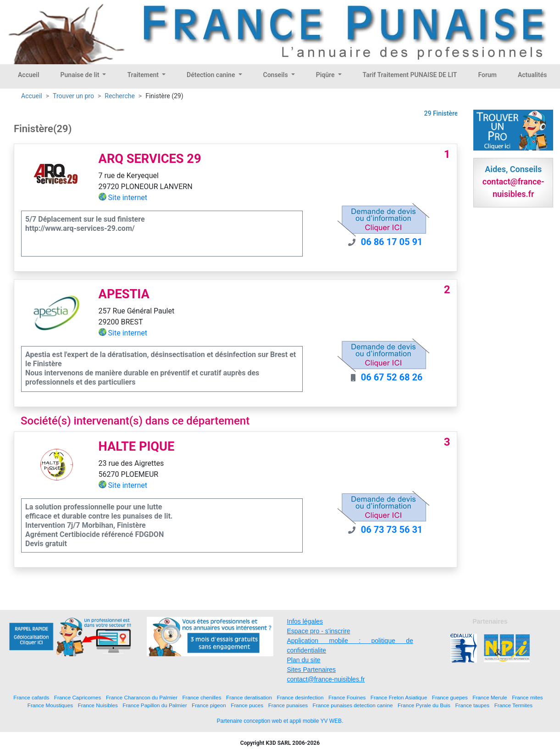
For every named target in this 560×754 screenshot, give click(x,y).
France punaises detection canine (353, 705)
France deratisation (249, 697)
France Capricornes (78, 697)
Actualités (532, 75)
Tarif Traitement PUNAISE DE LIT (410, 75)
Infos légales (305, 621)
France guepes (450, 697)
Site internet (128, 198)
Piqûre (326, 75)
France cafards (31, 697)
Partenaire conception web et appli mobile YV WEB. (280, 721)
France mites (527, 697)
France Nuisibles (98, 705)
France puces (247, 705)
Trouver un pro (73, 96)
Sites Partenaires (312, 670)
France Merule (490, 697)
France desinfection (300, 697)
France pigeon (209, 705)
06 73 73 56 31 (392, 530)
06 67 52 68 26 (392, 377)
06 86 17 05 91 (392, 242)
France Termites (514, 705)
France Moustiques (50, 705)
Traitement (144, 75)
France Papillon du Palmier (155, 705)
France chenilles (202, 697)
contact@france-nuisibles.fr (326, 679)
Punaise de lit (81, 75)
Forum (487, 75)
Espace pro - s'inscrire (319, 631)
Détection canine (212, 75)
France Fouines (347, 697)
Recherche (120, 96)
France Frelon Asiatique (399, 697)
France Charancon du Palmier (142, 697)
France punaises (288, 705)
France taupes (472, 705)
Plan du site (304, 660)
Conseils (277, 75)
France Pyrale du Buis (424, 705)
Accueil (29, 75)
